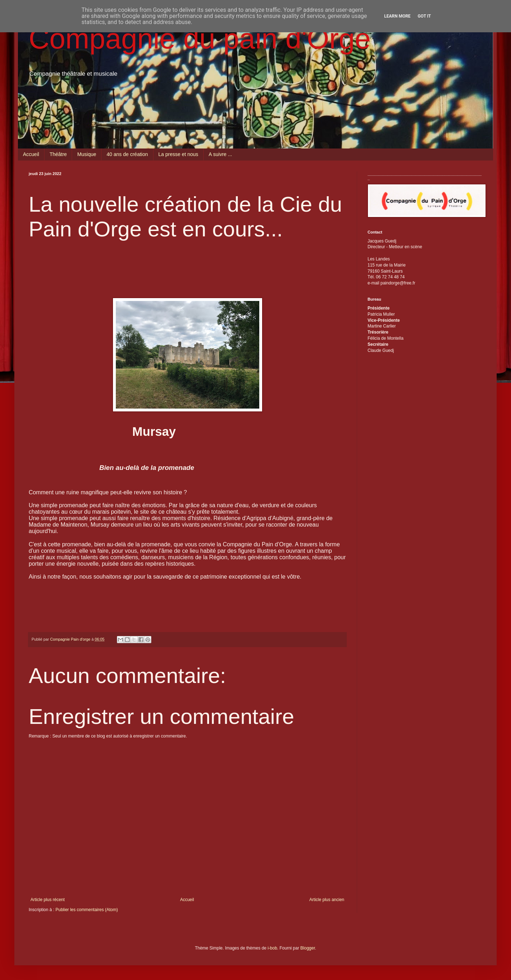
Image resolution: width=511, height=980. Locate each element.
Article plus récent (48, 900)
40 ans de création (127, 154)
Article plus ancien (327, 900)
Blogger (308, 948)
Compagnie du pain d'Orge (200, 39)
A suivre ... (220, 154)
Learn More (397, 16)
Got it (424, 16)
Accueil (31, 154)
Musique (87, 154)
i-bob (272, 948)
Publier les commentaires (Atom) (87, 910)
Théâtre (58, 154)
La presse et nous (178, 154)
